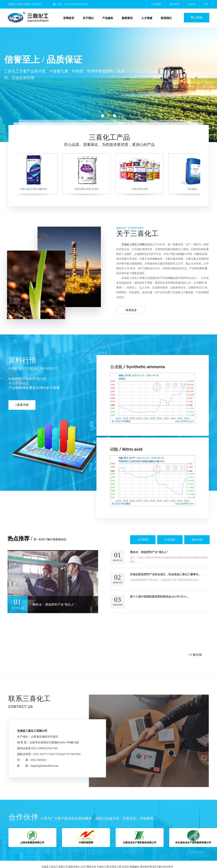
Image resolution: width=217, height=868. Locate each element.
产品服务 (108, 18)
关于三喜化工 (137, 234)
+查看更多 (131, 310)
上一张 (8, 85)
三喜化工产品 (109, 137)
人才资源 (147, 18)
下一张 (209, 85)
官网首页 (69, 18)
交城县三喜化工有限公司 (21, 4)
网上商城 (197, 17)
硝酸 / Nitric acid (126, 449)
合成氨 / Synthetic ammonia (138, 367)
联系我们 (166, 18)
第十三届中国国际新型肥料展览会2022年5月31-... (160, 597)
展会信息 (197, 540)
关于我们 (88, 18)
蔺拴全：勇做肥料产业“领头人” (149, 552)
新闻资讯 (127, 18)
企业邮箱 (156, 4)
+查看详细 (22, 405)
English (192, 4)
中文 (206, 4)
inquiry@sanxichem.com (45, 766)
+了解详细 (195, 655)
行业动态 (170, 540)
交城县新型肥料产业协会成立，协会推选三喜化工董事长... (165, 574)
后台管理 (174, 4)
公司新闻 (143, 540)
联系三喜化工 (30, 699)
